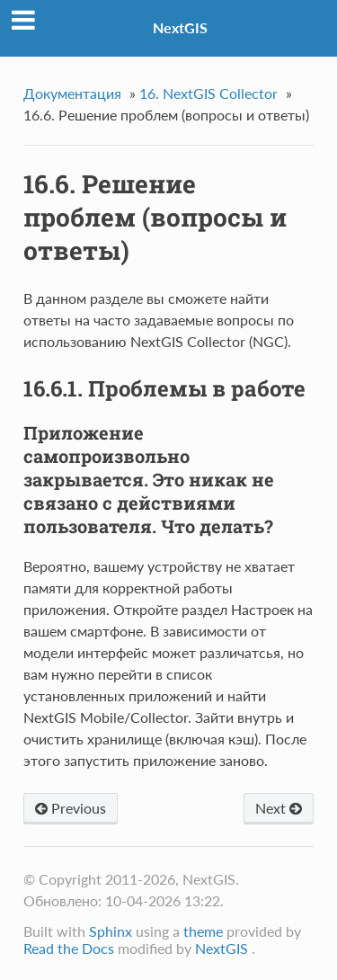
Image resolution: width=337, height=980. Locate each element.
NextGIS (180, 27)
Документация (72, 93)
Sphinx (111, 931)
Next (279, 808)
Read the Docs (69, 948)
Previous (71, 808)
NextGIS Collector (208, 93)
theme (203, 931)
